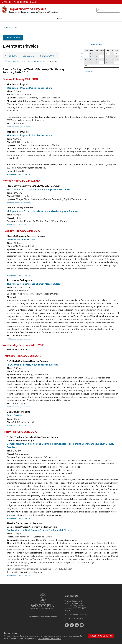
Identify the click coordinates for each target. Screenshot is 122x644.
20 (117, 60)
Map (68, 611)
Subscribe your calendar (14, 61)
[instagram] (72, 625)
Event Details (14, 415)
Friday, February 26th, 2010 (20, 432)
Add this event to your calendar (19, 127)
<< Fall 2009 (11, 56)
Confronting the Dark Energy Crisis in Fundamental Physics (39, 530)
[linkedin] (77, 625)
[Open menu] (61, 18)
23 (96, 63)
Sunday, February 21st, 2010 (20, 79)
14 (86, 60)
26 (112, 63)
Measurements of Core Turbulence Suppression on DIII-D (38, 189)
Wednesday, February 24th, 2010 (24, 345)
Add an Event (89, 71)
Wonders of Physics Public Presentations (30, 88)
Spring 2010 (28, 56)
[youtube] (82, 625)
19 (112, 60)
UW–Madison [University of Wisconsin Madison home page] (16, 2)
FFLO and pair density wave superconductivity (33, 365)
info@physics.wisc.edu (79, 615)
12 (112, 57)
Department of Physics (27, 9)
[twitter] (67, 625)
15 (91, 60)
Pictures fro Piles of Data (21, 240)
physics (35, 2)
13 (116, 57)
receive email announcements (38, 61)
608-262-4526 (78, 618)
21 (86, 63)
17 (101, 60)
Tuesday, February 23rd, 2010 (22, 231)
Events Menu (13, 38)
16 (96, 60)
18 (107, 60)
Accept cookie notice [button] (101, 636)
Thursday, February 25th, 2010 (22, 356)
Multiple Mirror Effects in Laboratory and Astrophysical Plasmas (42, 211)
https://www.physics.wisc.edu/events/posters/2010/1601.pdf (43, 569)
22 (91, 63)
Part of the (43, 617)
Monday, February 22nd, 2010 (21, 181)
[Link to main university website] (43, 609)
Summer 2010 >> (49, 56)
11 (106, 57)
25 (107, 63)
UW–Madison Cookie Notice (50, 639)
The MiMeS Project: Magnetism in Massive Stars (34, 284)
